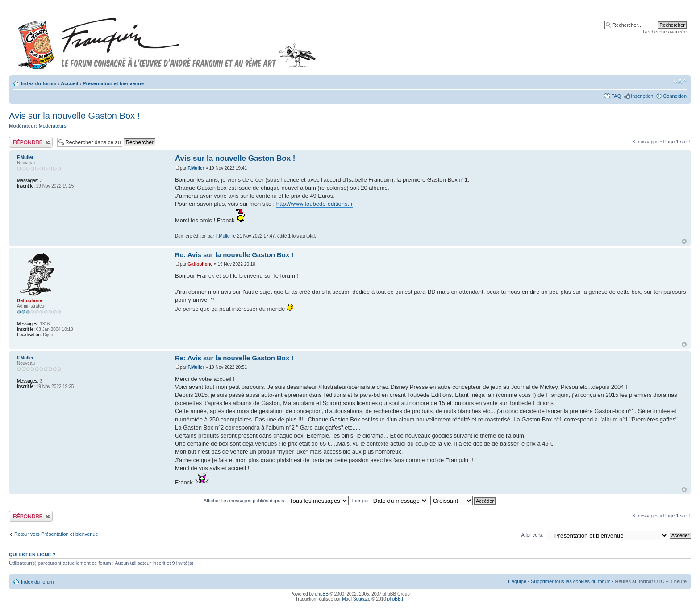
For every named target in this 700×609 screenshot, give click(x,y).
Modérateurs (53, 126)
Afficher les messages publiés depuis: (276, 501)
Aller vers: (532, 535)
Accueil (69, 83)
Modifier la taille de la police (680, 82)
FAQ (616, 96)
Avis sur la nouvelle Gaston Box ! (74, 116)
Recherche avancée (665, 32)
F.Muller (196, 168)
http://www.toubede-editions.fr (315, 204)
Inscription (642, 96)
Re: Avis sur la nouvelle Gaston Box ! (234, 255)
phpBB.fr (396, 599)
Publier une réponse (31, 142)
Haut (684, 241)
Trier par (390, 501)
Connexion (675, 96)
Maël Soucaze (356, 599)
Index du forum (39, 83)
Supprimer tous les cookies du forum (571, 581)
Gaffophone (200, 264)
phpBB (322, 594)
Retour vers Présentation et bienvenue (56, 534)
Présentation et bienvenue (113, 83)
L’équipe (517, 581)
